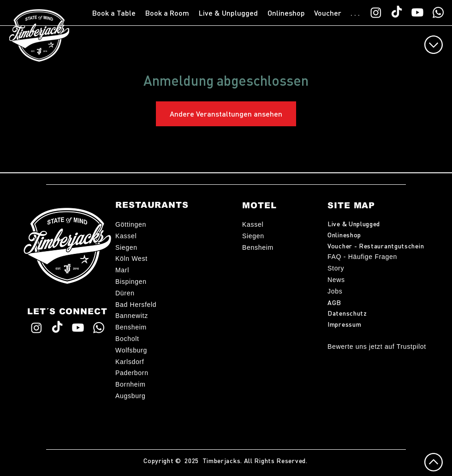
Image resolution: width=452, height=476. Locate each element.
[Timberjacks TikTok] (397, 12)
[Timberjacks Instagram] (376, 12)
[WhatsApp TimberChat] (438, 12)
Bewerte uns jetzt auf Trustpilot (377, 347)
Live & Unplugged (354, 223)
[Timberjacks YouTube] (417, 12)
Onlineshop (344, 235)
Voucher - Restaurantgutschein (376, 246)
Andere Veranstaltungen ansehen (226, 114)
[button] (114, 13)
